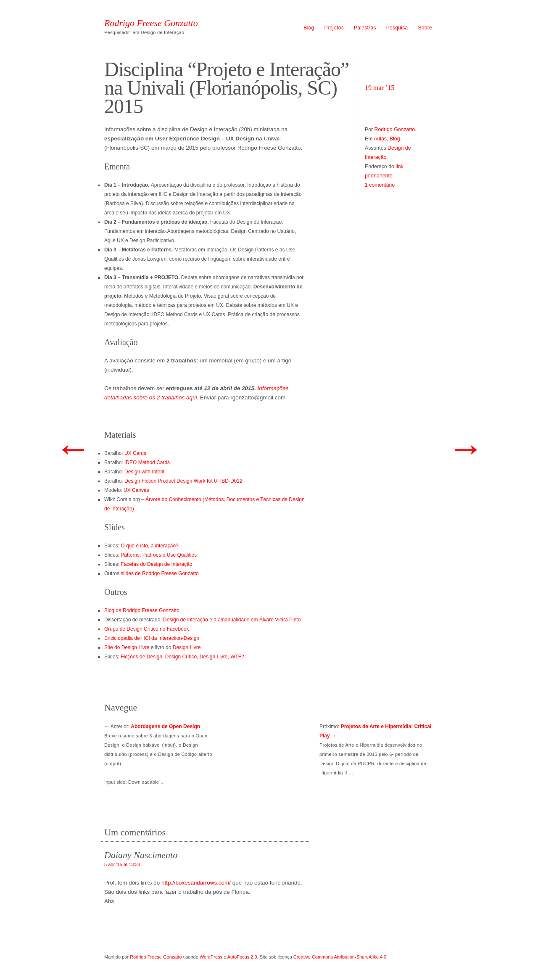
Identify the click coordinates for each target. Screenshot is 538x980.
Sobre (425, 28)
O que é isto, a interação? (149, 546)
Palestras (365, 28)
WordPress (211, 957)
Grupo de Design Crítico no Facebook (146, 629)
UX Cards (135, 453)
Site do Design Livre (127, 647)
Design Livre (187, 647)
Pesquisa (397, 28)
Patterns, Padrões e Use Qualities (159, 555)
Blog (309, 28)
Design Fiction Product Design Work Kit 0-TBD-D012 (183, 481)
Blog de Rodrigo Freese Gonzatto (142, 610)
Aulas (380, 139)
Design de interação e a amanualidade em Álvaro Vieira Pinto (232, 620)
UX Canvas (136, 490)
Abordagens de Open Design (165, 726)
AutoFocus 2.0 (242, 957)
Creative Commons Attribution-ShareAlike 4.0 (340, 957)
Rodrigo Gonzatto (395, 129)
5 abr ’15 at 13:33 (122, 864)
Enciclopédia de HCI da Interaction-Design (152, 638)
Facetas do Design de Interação (156, 564)
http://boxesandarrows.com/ (196, 883)
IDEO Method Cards (147, 462)
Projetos (334, 28)
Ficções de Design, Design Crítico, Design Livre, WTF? (182, 657)
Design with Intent (144, 472)
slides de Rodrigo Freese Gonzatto (160, 573)
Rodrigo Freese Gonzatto (151, 23)
